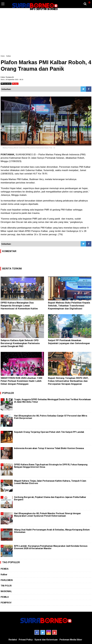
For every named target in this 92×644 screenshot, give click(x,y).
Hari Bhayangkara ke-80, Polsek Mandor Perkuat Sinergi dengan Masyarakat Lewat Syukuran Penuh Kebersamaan (47, 515)
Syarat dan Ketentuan (46, 640)
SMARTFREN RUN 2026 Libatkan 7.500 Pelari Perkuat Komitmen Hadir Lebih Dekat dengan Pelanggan (21, 381)
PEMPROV (6, 603)
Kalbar (9, 56)
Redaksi (13, 640)
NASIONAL (6, 591)
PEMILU (5, 597)
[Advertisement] (46, 33)
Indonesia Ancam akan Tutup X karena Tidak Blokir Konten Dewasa (49, 448)
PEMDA (5, 569)
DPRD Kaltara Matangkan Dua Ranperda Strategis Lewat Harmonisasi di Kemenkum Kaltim (19, 306)
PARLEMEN (7, 580)
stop (15, 84)
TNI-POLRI (6, 586)
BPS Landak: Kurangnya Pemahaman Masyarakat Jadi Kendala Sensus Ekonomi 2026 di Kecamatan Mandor (51, 547)
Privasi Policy (26, 640)
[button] (89, 1)
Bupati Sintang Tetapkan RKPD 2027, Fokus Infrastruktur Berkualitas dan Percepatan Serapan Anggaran (68, 381)
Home (3, 56)
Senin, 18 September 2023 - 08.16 (12, 80)
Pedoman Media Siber (71, 640)
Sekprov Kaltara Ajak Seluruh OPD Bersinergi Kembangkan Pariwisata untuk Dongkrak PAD (20, 343)
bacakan (6, 84)
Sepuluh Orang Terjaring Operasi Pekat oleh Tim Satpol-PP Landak (49, 432)
